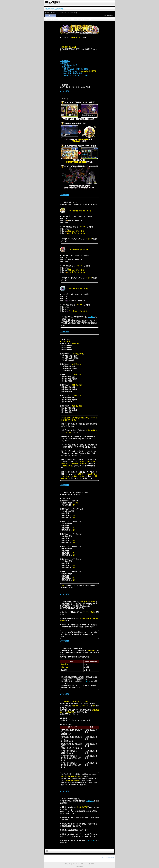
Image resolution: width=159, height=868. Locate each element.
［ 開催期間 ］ (65, 61)
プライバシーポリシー (79, 864)
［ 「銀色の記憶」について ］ (70, 71)
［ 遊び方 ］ (64, 63)
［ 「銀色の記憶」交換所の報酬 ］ (72, 73)
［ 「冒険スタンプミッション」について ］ (75, 75)
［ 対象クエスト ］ (67, 67)
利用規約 (92, 864)
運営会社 (67, 864)
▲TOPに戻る (65, 91)
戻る (79, 851)
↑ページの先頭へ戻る (107, 858)
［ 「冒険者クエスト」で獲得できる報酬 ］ (75, 69)
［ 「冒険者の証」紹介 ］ (69, 65)
